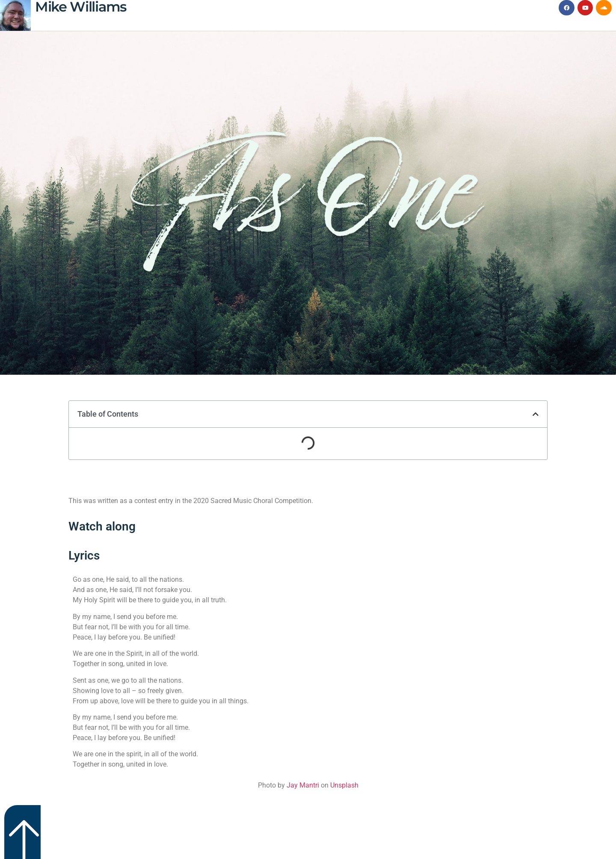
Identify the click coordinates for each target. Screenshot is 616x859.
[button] (536, 414)
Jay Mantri (303, 785)
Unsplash (344, 785)
